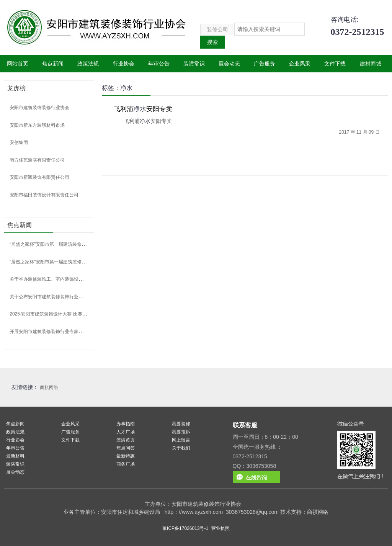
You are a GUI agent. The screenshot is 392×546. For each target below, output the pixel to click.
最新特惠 (126, 456)
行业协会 (124, 64)
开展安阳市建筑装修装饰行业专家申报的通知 (56, 332)
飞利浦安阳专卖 (143, 109)
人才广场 (126, 432)
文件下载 (335, 64)
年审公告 (159, 64)
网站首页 (18, 64)
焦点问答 (126, 448)
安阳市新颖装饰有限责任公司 (39, 177)
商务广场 (126, 464)
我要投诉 (181, 432)
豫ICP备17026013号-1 (185, 528)
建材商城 (371, 64)
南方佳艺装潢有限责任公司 (37, 160)
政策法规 (88, 64)
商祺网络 (49, 387)
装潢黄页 (126, 440)
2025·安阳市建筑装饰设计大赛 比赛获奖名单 (55, 314)
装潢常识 (194, 64)
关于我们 (181, 448)
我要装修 (181, 424)
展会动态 (229, 64)
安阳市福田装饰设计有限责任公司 (44, 195)
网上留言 (181, 440)
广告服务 (265, 64)
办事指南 (126, 424)
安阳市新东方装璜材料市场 (37, 125)
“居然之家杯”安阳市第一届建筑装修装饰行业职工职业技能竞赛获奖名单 (82, 244)
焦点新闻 (53, 64)
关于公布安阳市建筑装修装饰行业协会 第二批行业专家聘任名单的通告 (81, 297)
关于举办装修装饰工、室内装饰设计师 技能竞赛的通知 (65, 279)
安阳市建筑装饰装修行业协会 (39, 108)
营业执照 (220, 528)
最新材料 (15, 456)
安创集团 (19, 142)
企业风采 (300, 64)
